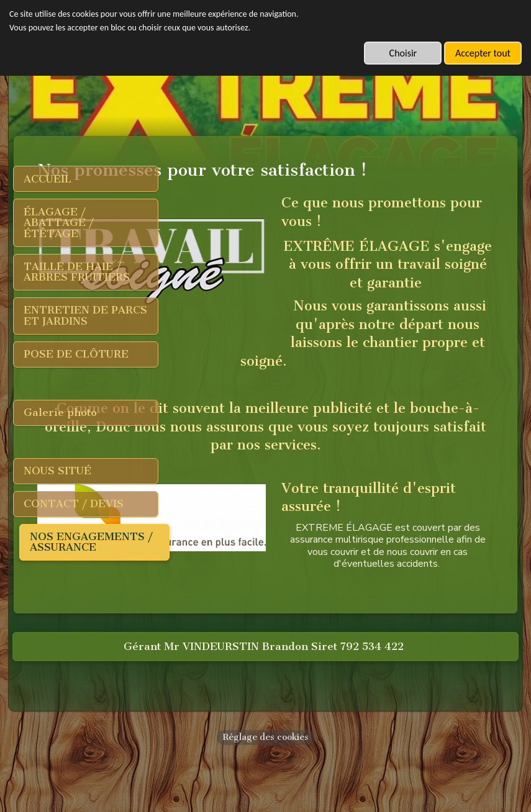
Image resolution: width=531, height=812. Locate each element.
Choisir (403, 53)
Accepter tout (483, 53)
